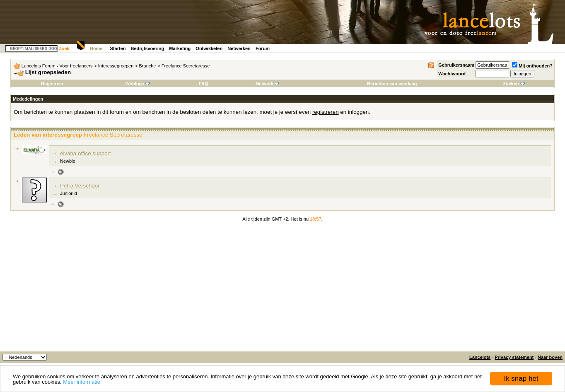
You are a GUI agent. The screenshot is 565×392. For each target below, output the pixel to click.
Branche (148, 66)
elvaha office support (86, 153)
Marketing (180, 48)
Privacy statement (514, 357)
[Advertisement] (282, 289)
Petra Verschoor (80, 186)
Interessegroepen (116, 66)
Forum (263, 48)
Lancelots (480, 357)
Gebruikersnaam (456, 65)
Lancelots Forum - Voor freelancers (57, 66)
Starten (118, 48)
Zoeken (514, 84)
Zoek (64, 48)
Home (96, 48)
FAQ (204, 84)
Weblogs (138, 84)
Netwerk (267, 84)
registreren (326, 112)
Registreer (52, 84)
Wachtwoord (452, 74)
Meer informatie (82, 382)
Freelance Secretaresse (186, 66)
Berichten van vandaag (392, 84)
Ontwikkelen (209, 48)
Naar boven (550, 357)
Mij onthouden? (532, 66)
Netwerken (239, 48)
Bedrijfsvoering (148, 48)
